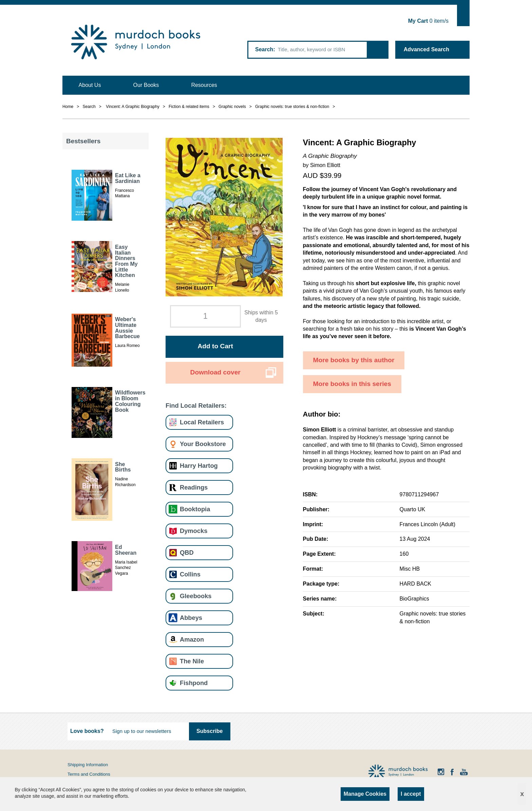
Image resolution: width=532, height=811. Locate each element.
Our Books (146, 85)
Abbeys (191, 618)
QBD (187, 552)
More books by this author (354, 360)
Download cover (215, 372)
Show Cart (463, 15)
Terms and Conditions (89, 774)
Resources (204, 85)
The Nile (192, 661)
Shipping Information (88, 765)
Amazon (192, 639)
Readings (194, 487)
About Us (90, 85)
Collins (190, 574)
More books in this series (352, 384)
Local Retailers (202, 422)
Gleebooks (196, 596)
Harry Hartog (199, 466)
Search (264, 49)
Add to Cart (215, 346)
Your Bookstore (203, 444)
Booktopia (195, 509)
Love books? (87, 731)
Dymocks (194, 531)
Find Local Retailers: (196, 405)
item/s (428, 21)
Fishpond (194, 683)
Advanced (426, 49)
